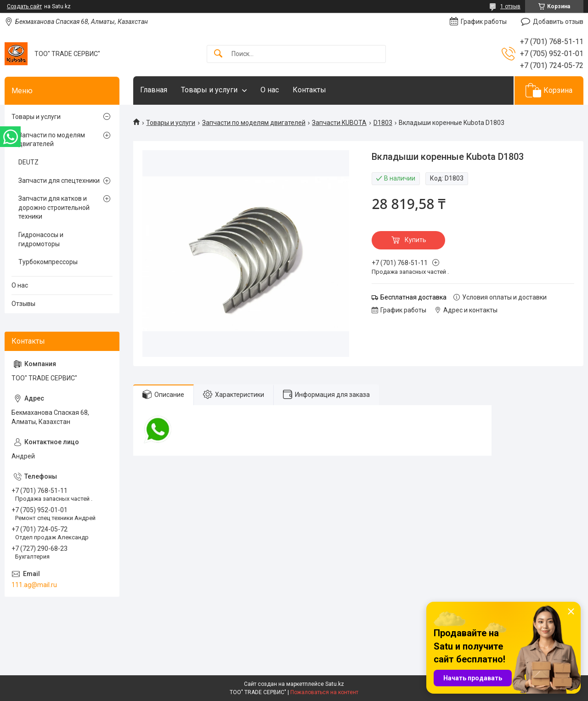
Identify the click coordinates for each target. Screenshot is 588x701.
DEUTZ (28, 162)
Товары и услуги (209, 90)
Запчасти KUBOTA (339, 123)
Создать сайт (24, 6)
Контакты (309, 90)
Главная (154, 90)
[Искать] (218, 54)
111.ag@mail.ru (34, 585)
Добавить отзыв (558, 22)
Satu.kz (335, 684)
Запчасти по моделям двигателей (254, 123)
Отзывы (23, 304)
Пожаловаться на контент (324, 692)
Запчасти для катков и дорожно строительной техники (54, 207)
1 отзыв (510, 6)
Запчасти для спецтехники (59, 181)
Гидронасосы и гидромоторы (41, 239)
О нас (270, 90)
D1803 (383, 123)
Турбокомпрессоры (48, 262)
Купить (416, 240)
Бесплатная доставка (413, 297)
